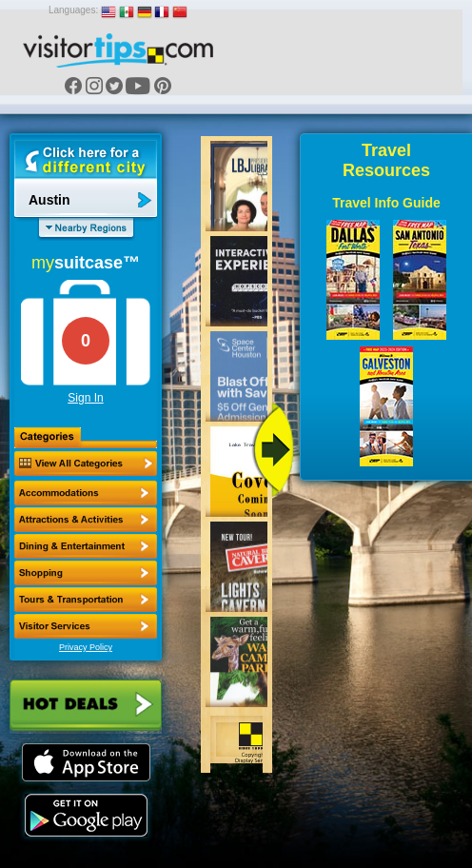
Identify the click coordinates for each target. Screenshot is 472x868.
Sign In (85, 398)
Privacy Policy (86, 647)
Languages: (73, 10)
